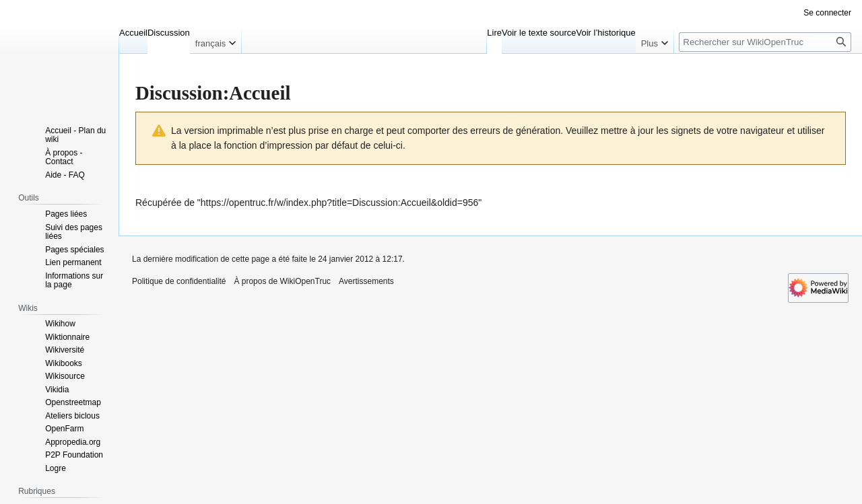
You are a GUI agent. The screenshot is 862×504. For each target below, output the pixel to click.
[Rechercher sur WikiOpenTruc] (765, 42)
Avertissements (366, 281)
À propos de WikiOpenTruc (282, 281)
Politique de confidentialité (179, 281)
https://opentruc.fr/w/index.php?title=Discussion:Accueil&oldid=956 (339, 203)
